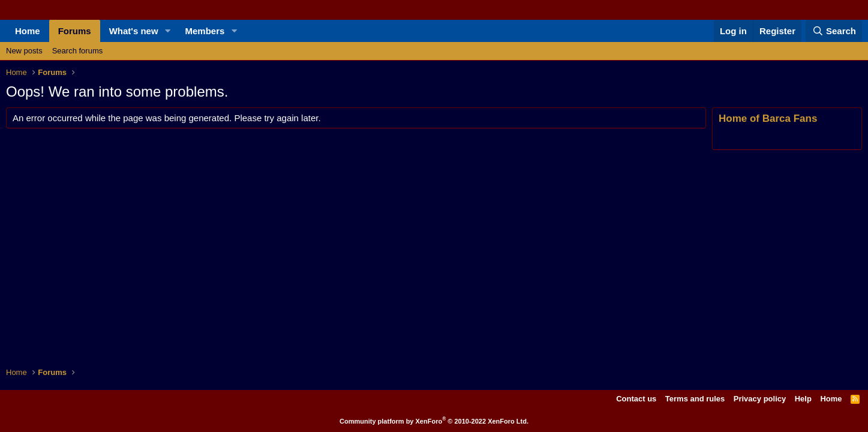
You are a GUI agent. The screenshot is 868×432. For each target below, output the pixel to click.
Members (205, 31)
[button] (168, 31)
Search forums (78, 51)
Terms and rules (695, 399)
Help (803, 399)
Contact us (636, 399)
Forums (75, 31)
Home (28, 31)
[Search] (834, 31)
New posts (24, 51)
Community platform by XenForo (434, 421)
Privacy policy (760, 399)
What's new (134, 31)
